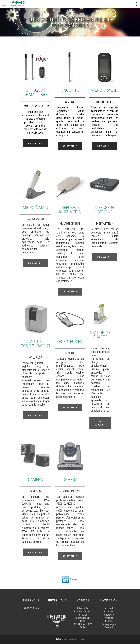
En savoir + (35, 143)
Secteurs (109, 615)
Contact (109, 627)
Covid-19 (109, 611)
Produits (109, 618)
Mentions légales (77, 640)
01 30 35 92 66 (31, 608)
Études (109, 621)
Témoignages (109, 624)
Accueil (109, 608)
